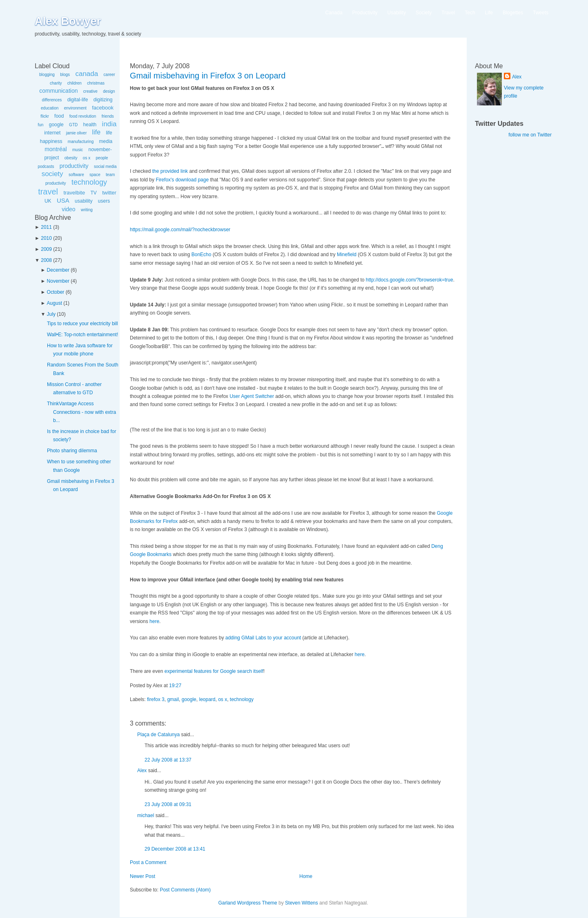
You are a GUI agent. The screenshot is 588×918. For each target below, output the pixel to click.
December (58, 270)
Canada (334, 13)
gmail (173, 699)
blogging (47, 75)
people (102, 158)
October (56, 292)
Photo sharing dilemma (72, 451)
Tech (470, 13)
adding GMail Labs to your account (263, 638)
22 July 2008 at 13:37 (168, 760)
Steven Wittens (302, 903)
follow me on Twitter (530, 135)
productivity (74, 166)
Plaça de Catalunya (158, 735)
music (78, 150)
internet (52, 133)
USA (63, 200)
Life (489, 13)
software (76, 175)
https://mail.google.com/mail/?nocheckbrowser (180, 230)
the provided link (170, 171)
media (106, 141)
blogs (65, 75)
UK (48, 201)
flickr (45, 116)
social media (105, 166)
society (52, 174)
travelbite (74, 193)
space (95, 175)
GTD (73, 125)
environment (75, 108)
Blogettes (513, 13)
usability (84, 201)
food (59, 116)
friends (108, 116)
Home (306, 876)
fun (40, 125)
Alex (142, 771)
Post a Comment (148, 862)
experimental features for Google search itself (214, 671)
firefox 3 (156, 699)
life (96, 132)
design (109, 91)
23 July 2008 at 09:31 (168, 804)
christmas (96, 83)
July (51, 314)
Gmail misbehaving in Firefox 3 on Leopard (208, 76)
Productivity (365, 13)
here (154, 621)
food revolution (83, 116)
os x (87, 158)
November (58, 281)
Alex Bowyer (68, 21)
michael (146, 815)
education (50, 108)
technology (89, 182)
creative (90, 91)
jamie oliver (77, 133)
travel (48, 192)
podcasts (46, 166)
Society (424, 13)
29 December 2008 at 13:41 (175, 849)
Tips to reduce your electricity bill (82, 324)
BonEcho (202, 255)
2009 (46, 249)
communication (58, 91)
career (109, 75)
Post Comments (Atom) (185, 890)
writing (87, 210)
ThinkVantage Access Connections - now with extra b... (81, 412)
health (90, 125)
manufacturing (81, 142)
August (55, 303)
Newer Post (143, 876)
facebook (103, 108)
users (104, 201)
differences (52, 100)
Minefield (347, 255)
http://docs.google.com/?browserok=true (410, 280)
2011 (46, 227)
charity (56, 83)
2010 (46, 238)
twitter (109, 193)
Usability (397, 13)
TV (93, 193)
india (109, 124)
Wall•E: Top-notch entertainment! (82, 335)
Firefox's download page (182, 180)
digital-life (78, 100)
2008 (46, 260)
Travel (448, 13)
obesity (71, 158)
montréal (56, 149)
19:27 (175, 686)
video (68, 209)
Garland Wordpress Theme (247, 903)
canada (87, 74)
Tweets (541, 13)
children (75, 83)
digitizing (103, 100)
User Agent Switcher (252, 396)
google (56, 125)
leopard (207, 699)
